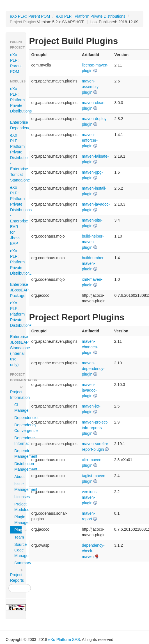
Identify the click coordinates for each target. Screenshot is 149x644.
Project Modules (18, 507)
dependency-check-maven (93, 551)
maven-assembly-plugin (91, 87)
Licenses (18, 497)
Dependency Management (18, 454)
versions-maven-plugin (90, 497)
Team (18, 537)
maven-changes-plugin (90, 347)
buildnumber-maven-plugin (93, 263)
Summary (18, 563)
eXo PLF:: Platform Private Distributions (91, 16)
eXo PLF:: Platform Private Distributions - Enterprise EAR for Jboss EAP (18, 215)
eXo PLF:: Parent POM (30, 16)
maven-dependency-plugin (93, 369)
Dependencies (18, 418)
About (18, 477)
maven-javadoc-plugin (89, 390)
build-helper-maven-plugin (93, 242)
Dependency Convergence (18, 428)
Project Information (18, 392)
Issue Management (18, 487)
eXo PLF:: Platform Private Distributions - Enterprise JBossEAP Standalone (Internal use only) (18, 334)
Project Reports (17, 575)
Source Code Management (18, 550)
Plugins (18, 530)
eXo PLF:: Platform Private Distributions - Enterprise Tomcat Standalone (18, 158)
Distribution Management (18, 466)
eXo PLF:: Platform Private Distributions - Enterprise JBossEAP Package (18, 273)
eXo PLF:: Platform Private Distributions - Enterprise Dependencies (18, 108)
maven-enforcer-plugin (90, 140)
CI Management (18, 408)
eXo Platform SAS (64, 640)
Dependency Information (18, 441)
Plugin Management (18, 520)
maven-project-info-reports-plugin (95, 428)
